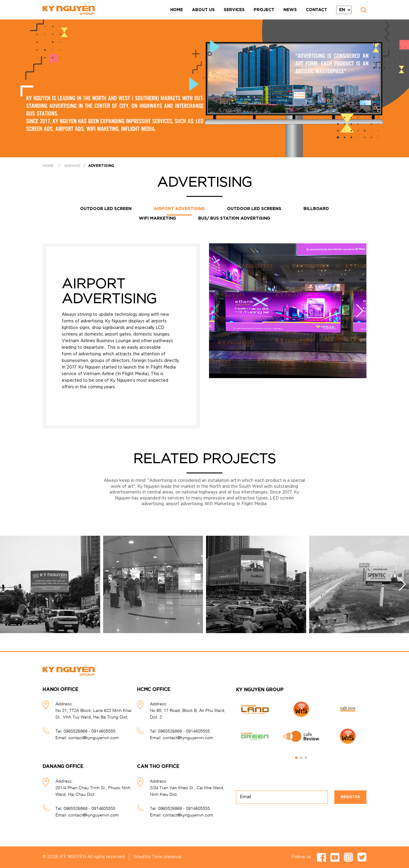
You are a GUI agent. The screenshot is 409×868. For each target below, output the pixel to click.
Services (234, 10)
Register (350, 797)
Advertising (101, 166)
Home (177, 10)
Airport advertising (179, 209)
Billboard (316, 209)
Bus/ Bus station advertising (234, 218)
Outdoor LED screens (254, 209)
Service (72, 166)
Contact (316, 10)
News (290, 10)
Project (264, 10)
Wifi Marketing (157, 218)
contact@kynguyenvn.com (94, 737)
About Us (203, 10)
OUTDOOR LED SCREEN (106, 209)
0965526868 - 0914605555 (90, 731)
